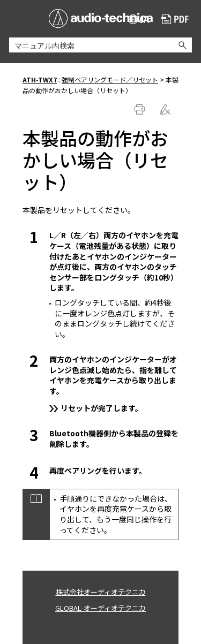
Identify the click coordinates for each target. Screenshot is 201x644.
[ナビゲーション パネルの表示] (15, 18)
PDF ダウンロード (175, 20)
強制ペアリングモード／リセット (110, 79)
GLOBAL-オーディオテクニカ (100, 608)
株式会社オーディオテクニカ (101, 592)
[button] (182, 45)
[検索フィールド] (100, 45)
